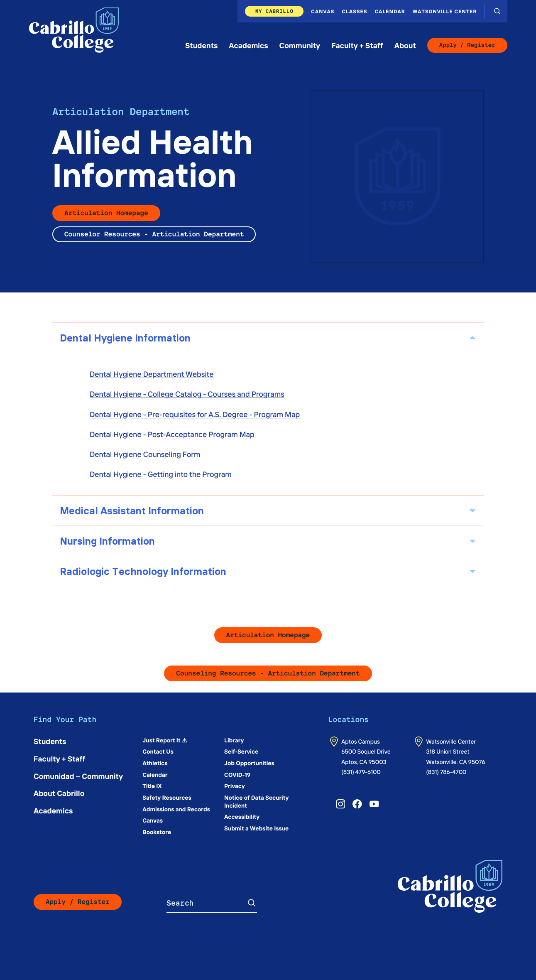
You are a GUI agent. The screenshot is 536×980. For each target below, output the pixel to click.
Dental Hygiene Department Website (152, 374)
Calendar (390, 11)
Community (300, 45)
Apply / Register (467, 45)
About (405, 45)
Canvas (323, 11)
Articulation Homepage (106, 213)
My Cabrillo (274, 11)
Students (201, 45)
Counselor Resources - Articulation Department (154, 234)
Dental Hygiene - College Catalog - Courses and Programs (187, 394)
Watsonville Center (445, 11)
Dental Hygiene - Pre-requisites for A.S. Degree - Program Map (195, 414)
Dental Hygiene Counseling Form (145, 454)
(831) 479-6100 (361, 771)
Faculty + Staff (357, 45)
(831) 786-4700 (446, 771)
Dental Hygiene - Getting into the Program (161, 474)
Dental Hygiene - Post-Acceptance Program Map (172, 434)
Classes (355, 11)
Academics (248, 45)
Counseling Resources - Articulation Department (268, 673)
